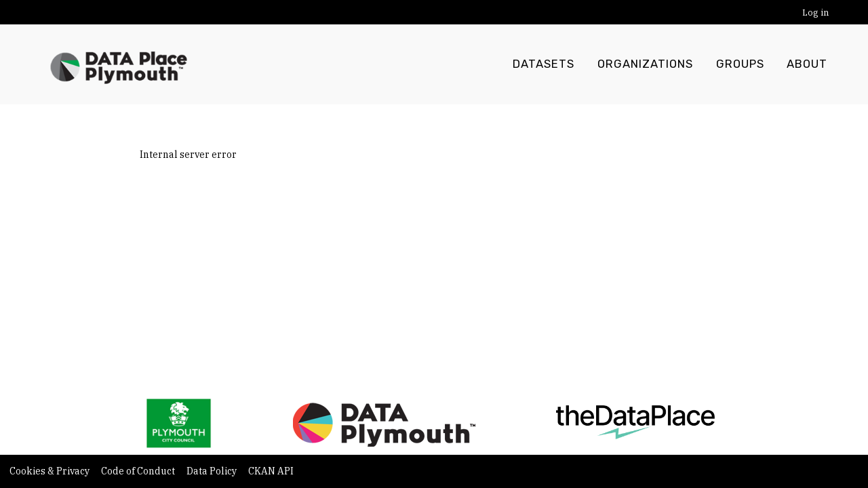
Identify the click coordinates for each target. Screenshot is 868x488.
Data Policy (213, 471)
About (807, 64)
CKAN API (271, 471)
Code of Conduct (139, 471)
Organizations (645, 64)
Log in (815, 13)
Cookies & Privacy (51, 471)
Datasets (544, 64)
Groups (740, 64)
